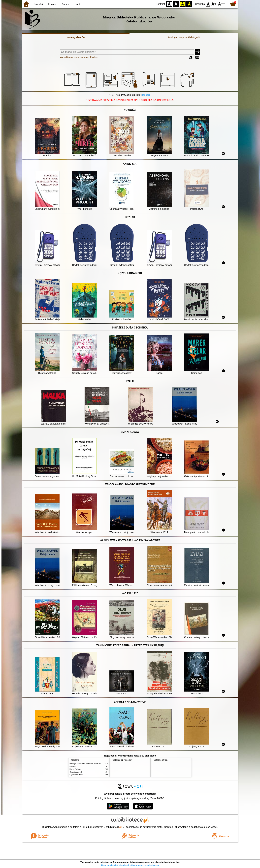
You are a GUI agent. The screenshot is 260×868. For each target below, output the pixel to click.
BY (189, 4)
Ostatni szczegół (76, 772)
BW (176, 4)
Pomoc (66, 4)
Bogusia (72, 767)
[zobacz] (147, 95)
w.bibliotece (114, 827)
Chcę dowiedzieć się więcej (115, 865)
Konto (78, 4)
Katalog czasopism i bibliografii (184, 37)
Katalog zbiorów (76, 37)
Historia (52, 4)
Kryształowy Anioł (76, 775)
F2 (222, 4)
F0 (208, 4)
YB (183, 4)
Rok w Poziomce (76, 769)
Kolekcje (94, 57)
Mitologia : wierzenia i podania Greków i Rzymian (88, 764)
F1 (214, 4)
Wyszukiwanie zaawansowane (74, 57)
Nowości (38, 4)
